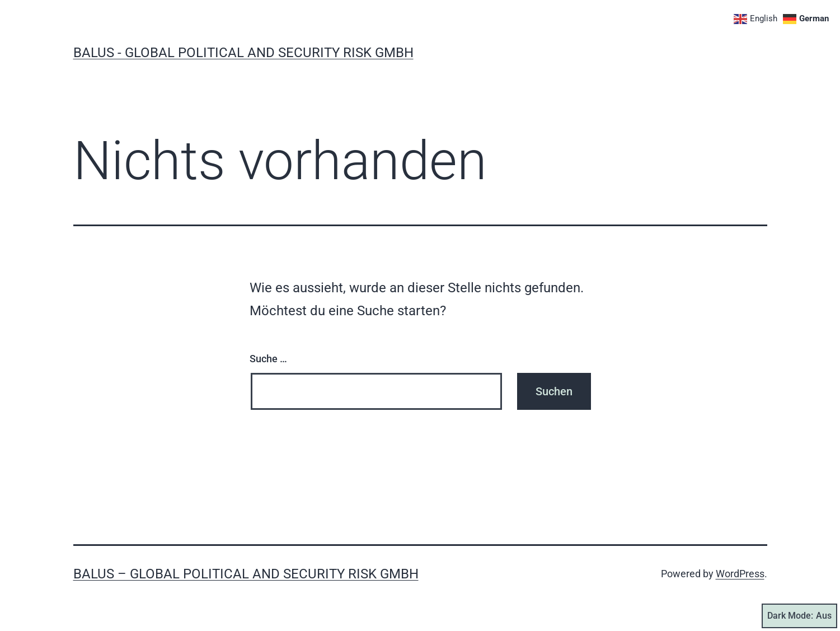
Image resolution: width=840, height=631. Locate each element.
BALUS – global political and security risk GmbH (246, 574)
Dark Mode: (799, 616)
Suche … (268, 359)
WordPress (740, 574)
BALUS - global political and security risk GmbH (243, 53)
